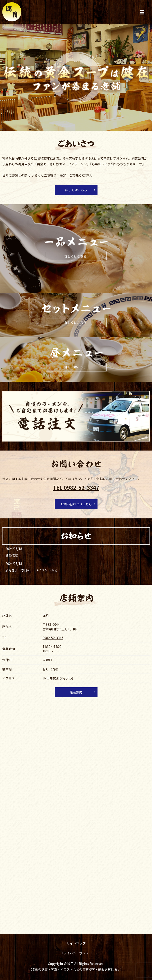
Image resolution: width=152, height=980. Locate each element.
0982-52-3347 (53, 638)
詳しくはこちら (76, 190)
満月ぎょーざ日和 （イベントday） (32, 570)
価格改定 (12, 555)
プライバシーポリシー (76, 953)
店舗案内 (76, 692)
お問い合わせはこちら (76, 504)
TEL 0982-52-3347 (76, 487)
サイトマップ (76, 943)
